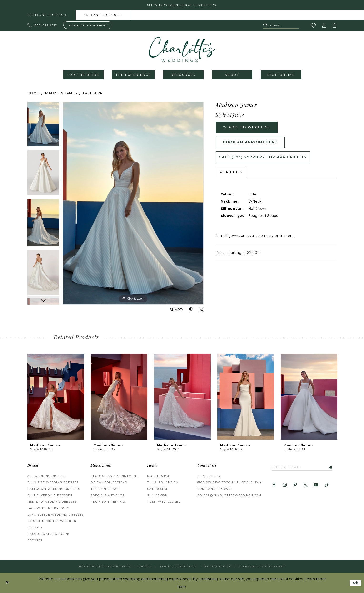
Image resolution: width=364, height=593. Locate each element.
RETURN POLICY (218, 567)
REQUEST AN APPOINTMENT (115, 476)
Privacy (145, 567)
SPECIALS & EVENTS (108, 496)
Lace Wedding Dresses (48, 509)
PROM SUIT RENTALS (108, 502)
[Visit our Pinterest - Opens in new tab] (295, 486)
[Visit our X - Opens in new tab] (306, 486)
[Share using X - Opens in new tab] (202, 310)
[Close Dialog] (7, 583)
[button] (324, 26)
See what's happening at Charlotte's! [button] (182, 5)
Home (33, 94)
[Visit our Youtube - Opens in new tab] (316, 486)
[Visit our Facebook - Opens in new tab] (274, 486)
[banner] (182, 50)
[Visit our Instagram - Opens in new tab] (285, 486)
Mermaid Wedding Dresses (52, 502)
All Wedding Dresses (47, 476)
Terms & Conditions (178, 567)
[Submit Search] (266, 26)
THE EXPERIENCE (105, 489)
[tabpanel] (43, 126)
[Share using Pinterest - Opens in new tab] (191, 310)
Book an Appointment (252, 143)
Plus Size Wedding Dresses (53, 483)
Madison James (61, 94)
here (182, 587)
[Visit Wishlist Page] (313, 26)
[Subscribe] (330, 468)
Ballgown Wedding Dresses (54, 489)
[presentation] (56, 397)
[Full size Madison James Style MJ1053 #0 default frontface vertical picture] (133, 204)
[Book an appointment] (88, 25)
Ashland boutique (103, 15)
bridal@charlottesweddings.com (229, 496)
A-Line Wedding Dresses (50, 496)
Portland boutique (47, 15)
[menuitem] (48, 15)
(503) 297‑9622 (209, 476)
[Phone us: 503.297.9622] (42, 26)
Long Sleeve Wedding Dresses (56, 515)
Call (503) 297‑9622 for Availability (264, 159)
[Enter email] (303, 468)
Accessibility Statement (262, 567)
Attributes (231, 174)
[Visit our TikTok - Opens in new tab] (327, 486)
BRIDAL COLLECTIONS (109, 483)
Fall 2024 (92, 94)
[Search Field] (281, 26)
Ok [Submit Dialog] (356, 583)
